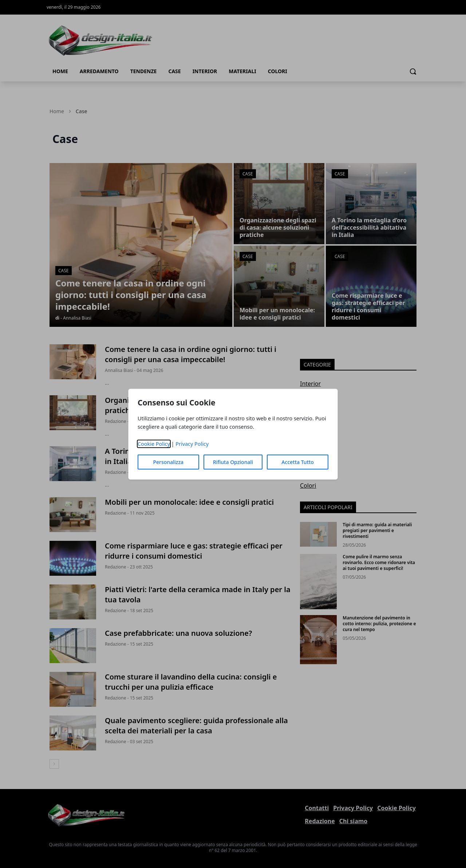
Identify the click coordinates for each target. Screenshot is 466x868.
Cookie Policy (154, 444)
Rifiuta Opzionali (233, 462)
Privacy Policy (192, 444)
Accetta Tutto (298, 462)
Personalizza (169, 462)
